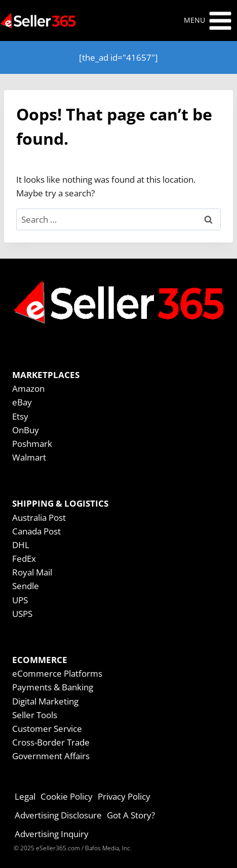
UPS (20, 600)
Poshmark (32, 444)
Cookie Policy (67, 796)
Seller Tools (35, 715)
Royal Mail (32, 572)
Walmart (29, 457)
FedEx (24, 559)
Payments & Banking (53, 687)
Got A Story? (131, 815)
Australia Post (39, 518)
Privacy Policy (124, 796)
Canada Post (36, 531)
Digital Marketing (45, 701)
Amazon (28, 388)
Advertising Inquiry (52, 834)
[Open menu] (208, 20)
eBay (22, 402)
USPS (22, 614)
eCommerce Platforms (57, 673)
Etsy (20, 416)
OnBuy (26, 430)
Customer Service (47, 729)
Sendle (26, 586)
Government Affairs (51, 756)
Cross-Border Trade (51, 742)
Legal (25, 796)
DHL (21, 545)
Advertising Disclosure (58, 815)
